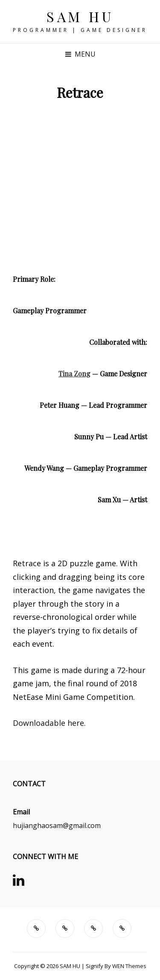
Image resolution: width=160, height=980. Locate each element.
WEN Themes (129, 966)
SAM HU (80, 16)
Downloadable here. (49, 723)
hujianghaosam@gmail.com (57, 825)
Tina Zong (74, 374)
